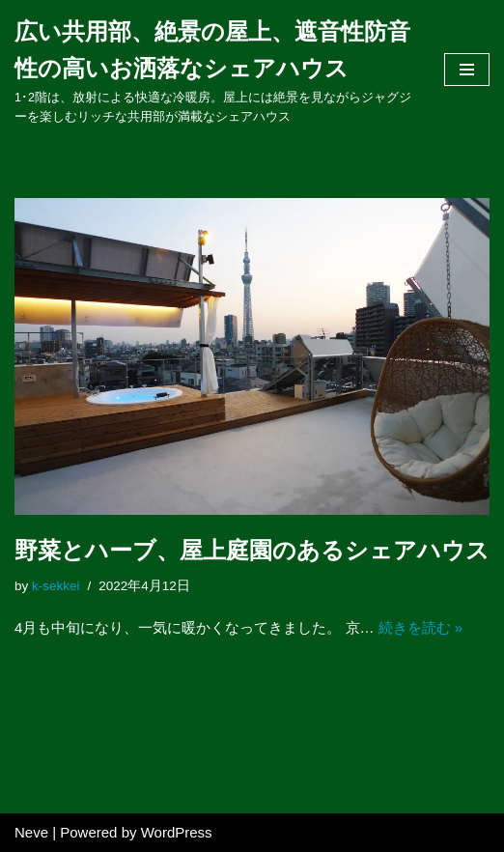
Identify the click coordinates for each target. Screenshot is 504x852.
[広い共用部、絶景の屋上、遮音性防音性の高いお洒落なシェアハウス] (215, 70)
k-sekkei (56, 586)
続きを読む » (421, 627)
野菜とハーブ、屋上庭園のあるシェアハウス (252, 550)
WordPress (177, 832)
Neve (31, 832)
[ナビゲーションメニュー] (467, 70)
